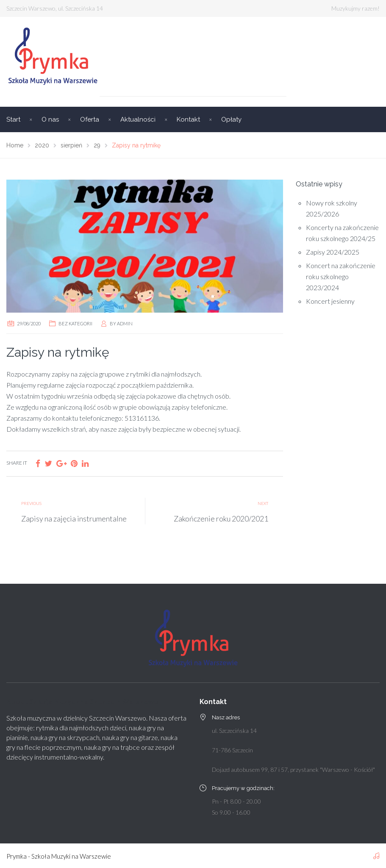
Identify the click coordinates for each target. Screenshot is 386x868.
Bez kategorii (75, 323)
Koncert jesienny (330, 301)
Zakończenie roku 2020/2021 (221, 519)
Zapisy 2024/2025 (333, 252)
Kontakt (188, 119)
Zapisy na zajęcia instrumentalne (74, 519)
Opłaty (231, 119)
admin (125, 323)
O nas (50, 119)
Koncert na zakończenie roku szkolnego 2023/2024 (341, 276)
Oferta (90, 119)
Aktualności (138, 119)
